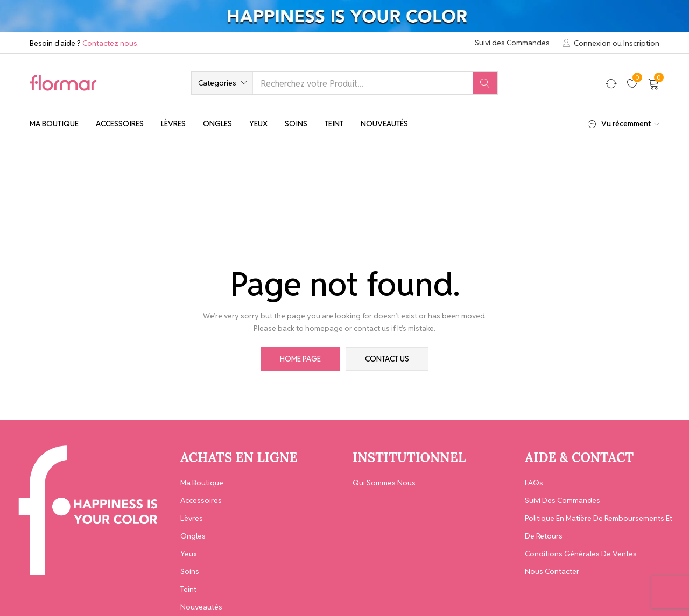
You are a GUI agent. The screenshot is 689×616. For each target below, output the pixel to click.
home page (300, 359)
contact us (387, 359)
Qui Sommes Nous (384, 483)
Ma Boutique (54, 124)
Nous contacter (552, 571)
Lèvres (173, 124)
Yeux (258, 124)
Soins (296, 124)
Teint (334, 124)
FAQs (534, 483)
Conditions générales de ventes (581, 554)
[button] (222, 83)
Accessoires (120, 124)
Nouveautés (384, 124)
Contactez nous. (111, 43)
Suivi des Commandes (512, 43)
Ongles (217, 124)
